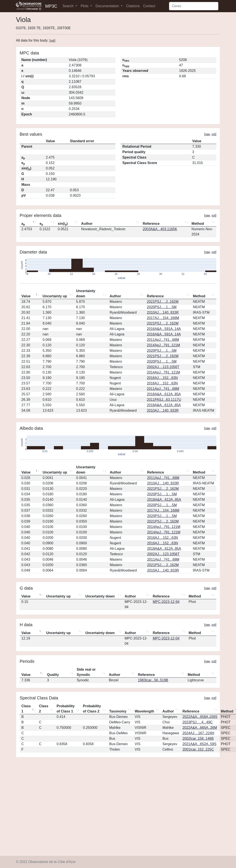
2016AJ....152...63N (162, 378)
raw (207, 134)
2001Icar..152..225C (198, 749)
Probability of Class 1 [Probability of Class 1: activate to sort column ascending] (66, 709)
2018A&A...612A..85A (164, 394)
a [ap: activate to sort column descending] (23, 224)
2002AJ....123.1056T (163, 367)
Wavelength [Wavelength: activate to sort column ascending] (145, 711)
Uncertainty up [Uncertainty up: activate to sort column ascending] (55, 296)
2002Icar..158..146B (198, 739)
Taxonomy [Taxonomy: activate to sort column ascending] (118, 711)
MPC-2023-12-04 (166, 638)
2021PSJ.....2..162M (163, 302)
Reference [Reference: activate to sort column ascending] (151, 224)
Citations (133, 6)
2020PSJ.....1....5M (162, 307)
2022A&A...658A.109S (200, 717)
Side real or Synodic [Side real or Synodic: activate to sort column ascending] (86, 672)
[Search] (194, 6)
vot (52, 41)
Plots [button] (85, 6)
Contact (149, 6)
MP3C (51, 6)
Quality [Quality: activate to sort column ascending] (53, 675)
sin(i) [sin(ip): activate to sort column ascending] (63, 224)
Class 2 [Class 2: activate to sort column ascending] (44, 709)
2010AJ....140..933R (163, 312)
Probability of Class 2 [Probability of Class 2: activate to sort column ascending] (92, 709)
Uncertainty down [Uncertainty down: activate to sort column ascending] (86, 294)
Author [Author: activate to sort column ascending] (87, 224)
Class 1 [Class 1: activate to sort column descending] (26, 709)
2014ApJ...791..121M (163, 345)
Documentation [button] (108, 6)
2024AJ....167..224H (198, 733)
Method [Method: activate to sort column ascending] (198, 224)
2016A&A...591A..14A (164, 329)
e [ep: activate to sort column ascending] (41, 224)
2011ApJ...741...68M (163, 340)
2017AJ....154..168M (163, 318)
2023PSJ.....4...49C (198, 722)
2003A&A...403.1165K (160, 229)
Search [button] (69, 6)
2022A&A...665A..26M (200, 728)
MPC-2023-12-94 (166, 602)
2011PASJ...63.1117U (164, 400)
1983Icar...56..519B (153, 680)
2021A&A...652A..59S (199, 744)
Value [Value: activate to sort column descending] (26, 296)
